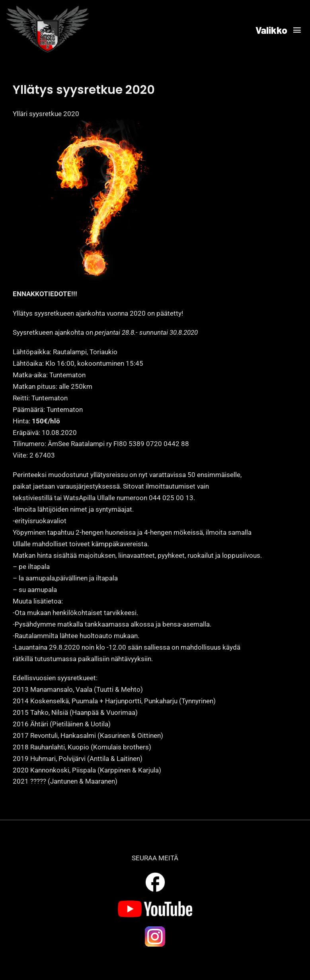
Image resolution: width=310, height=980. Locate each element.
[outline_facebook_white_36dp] (155, 874)
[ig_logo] (155, 928)
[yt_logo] (155, 904)
